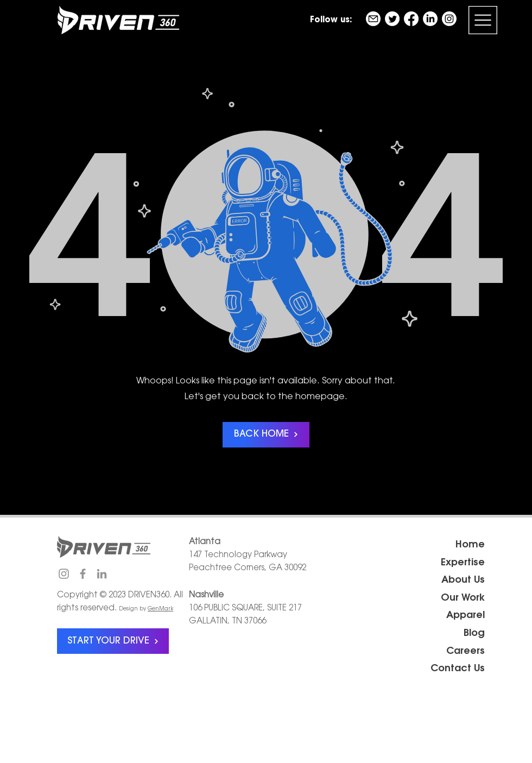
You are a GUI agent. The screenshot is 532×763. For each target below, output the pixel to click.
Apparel (465, 616)
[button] (483, 20)
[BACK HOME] (266, 435)
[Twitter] (392, 19)
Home (470, 545)
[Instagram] (449, 19)
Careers (465, 652)
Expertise (463, 563)
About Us (463, 581)
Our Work (463, 598)
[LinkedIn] (430, 19)
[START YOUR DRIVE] (113, 641)
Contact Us (458, 669)
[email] (373, 19)
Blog (474, 634)
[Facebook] (411, 19)
